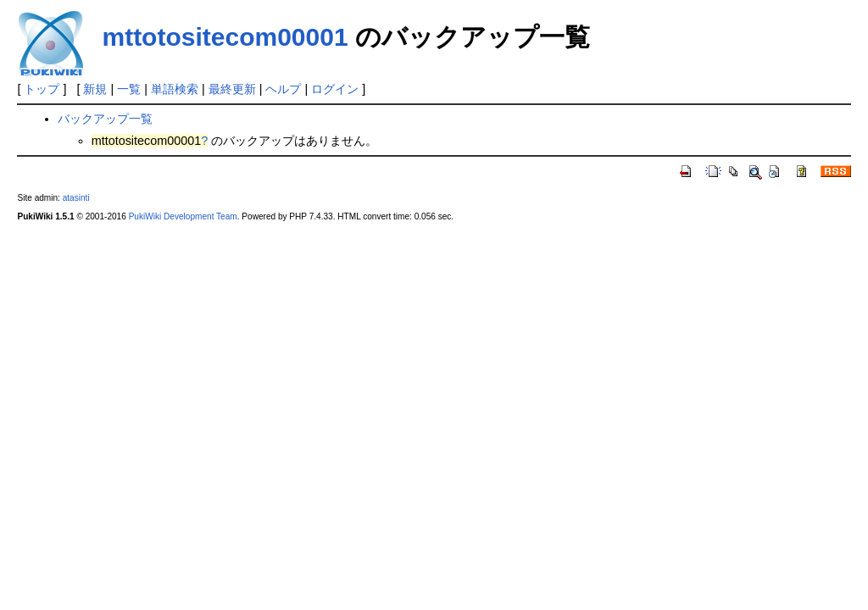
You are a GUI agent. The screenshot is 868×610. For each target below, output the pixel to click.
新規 (95, 89)
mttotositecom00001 (225, 37)
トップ (42, 89)
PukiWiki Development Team (183, 216)
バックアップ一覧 (105, 119)
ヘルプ (283, 89)
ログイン (335, 89)
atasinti (76, 198)
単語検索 (175, 89)
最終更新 (232, 89)
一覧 (129, 89)
